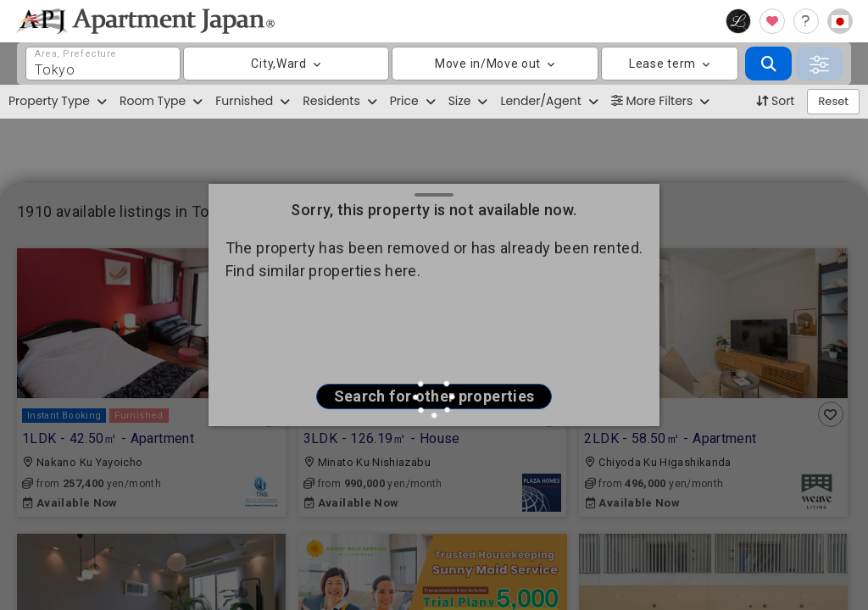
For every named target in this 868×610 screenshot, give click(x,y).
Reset (833, 101)
